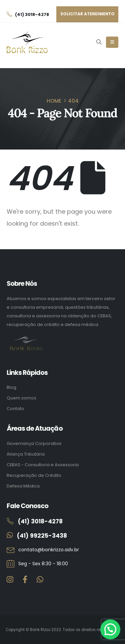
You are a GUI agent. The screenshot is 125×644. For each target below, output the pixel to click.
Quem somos (21, 398)
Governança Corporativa (34, 443)
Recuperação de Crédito (34, 475)
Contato (15, 409)
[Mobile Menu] (112, 42)
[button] (99, 42)
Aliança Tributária (26, 454)
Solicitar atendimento (87, 14)
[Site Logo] (27, 42)
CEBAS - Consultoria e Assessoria (43, 465)
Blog (11, 387)
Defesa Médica (23, 486)
